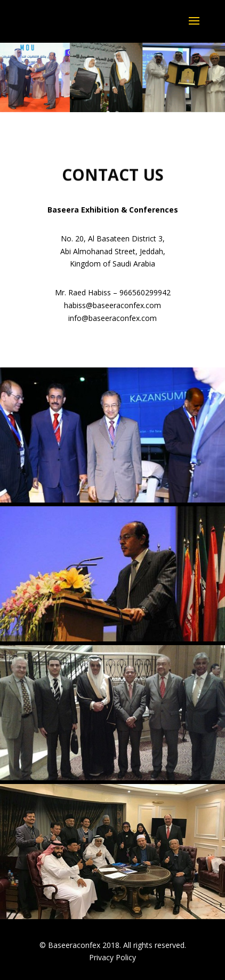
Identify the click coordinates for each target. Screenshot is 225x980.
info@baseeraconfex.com (112, 318)
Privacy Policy (112, 957)
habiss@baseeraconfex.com (112, 305)
